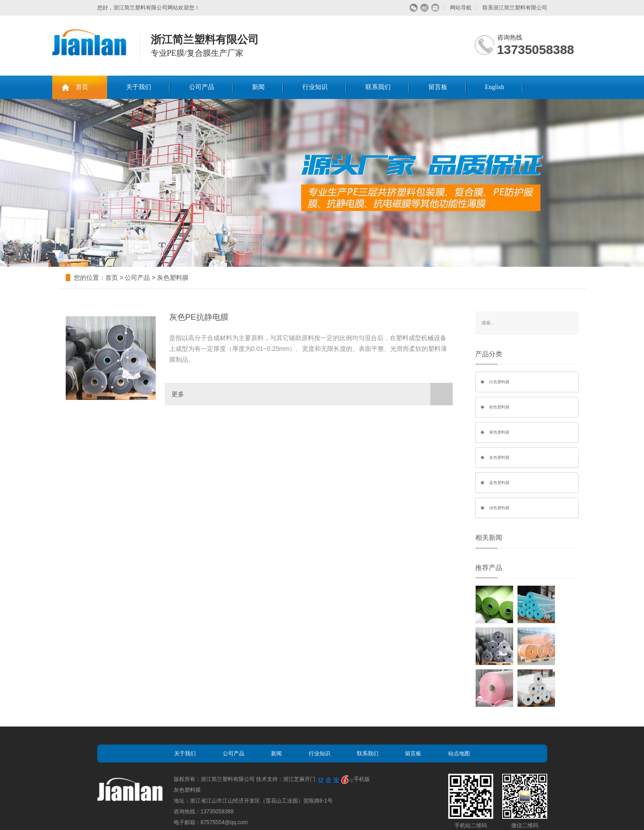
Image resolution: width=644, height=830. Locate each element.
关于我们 (139, 87)
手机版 (362, 779)
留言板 (438, 87)
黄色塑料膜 (499, 432)
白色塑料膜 (499, 382)
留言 (435, 8)
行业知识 (315, 87)
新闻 (258, 87)
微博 (425, 8)
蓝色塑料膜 (499, 483)
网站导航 (461, 8)
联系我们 (378, 87)
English (495, 87)
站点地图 (459, 754)
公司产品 (202, 87)
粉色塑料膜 (499, 407)
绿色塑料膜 (499, 508)
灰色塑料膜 (173, 278)
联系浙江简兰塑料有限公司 (515, 8)
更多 (312, 394)
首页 (82, 87)
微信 (414, 8)
